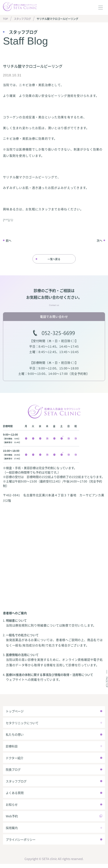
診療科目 (12, 748)
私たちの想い (15, 736)
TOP (6, 19)
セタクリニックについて (22, 724)
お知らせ (12, 808)
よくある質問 (15, 796)
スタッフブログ (24, 19)
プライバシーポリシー (21, 843)
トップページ (15, 712)
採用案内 (12, 831)
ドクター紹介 (15, 760)
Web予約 (12, 820)
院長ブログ (13, 772)
